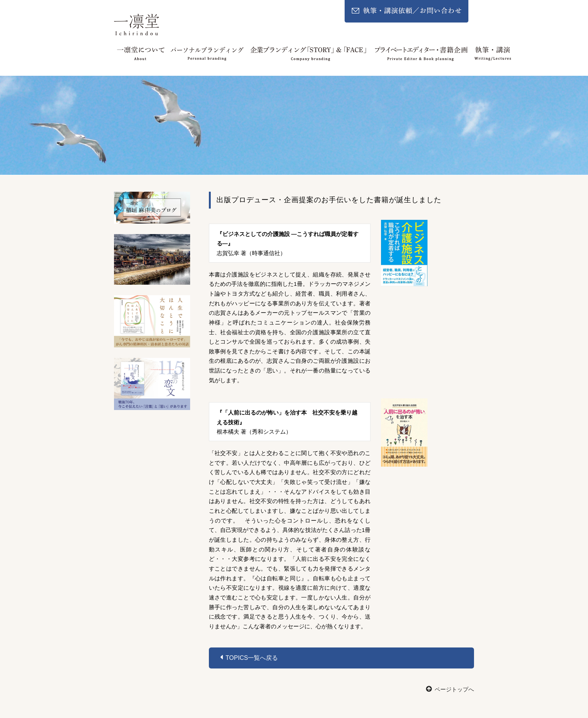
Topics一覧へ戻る (249, 657)
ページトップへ (450, 689)
